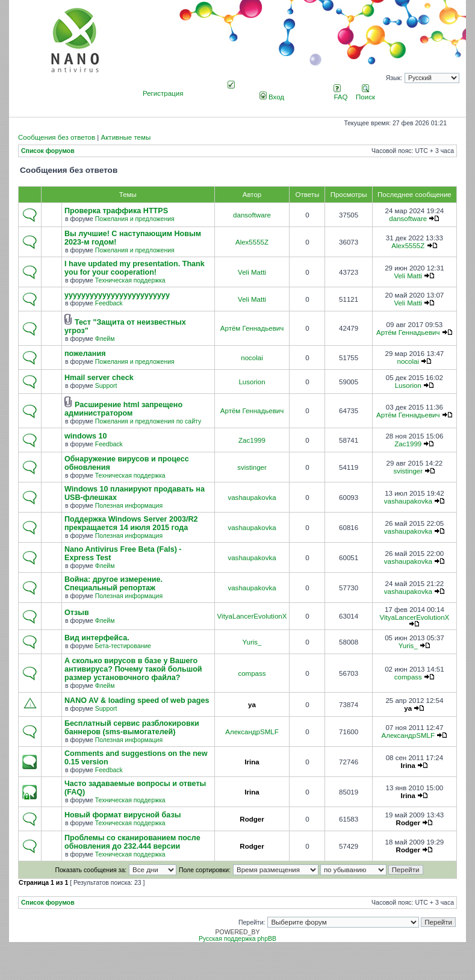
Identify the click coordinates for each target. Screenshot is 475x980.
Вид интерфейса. (97, 638)
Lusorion (252, 382)
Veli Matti (252, 272)
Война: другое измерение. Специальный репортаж (113, 584)
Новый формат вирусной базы (123, 815)
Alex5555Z (252, 242)
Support (106, 386)
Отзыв (77, 613)
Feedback (109, 303)
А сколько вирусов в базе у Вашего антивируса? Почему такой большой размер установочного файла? (133, 669)
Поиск (365, 93)
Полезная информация (129, 506)
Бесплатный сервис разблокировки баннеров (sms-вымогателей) (132, 728)
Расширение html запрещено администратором (123, 409)
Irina (252, 762)
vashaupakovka (252, 498)
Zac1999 (252, 440)
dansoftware (252, 215)
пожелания (85, 354)
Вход (272, 97)
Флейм (105, 339)
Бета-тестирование (123, 646)
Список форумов (48, 151)
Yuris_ (252, 642)
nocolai (252, 358)
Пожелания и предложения (135, 219)
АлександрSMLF (252, 732)
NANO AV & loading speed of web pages (137, 701)
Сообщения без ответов (57, 137)
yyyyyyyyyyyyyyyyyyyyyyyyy (117, 295)
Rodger (252, 819)
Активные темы (126, 137)
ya (252, 705)
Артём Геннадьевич (252, 328)
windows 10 (86, 436)
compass (252, 673)
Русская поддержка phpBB (237, 939)
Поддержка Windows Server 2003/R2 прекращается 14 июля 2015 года (131, 523)
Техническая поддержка (130, 280)
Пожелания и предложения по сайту (148, 421)
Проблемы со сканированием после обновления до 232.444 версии (132, 842)
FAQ (340, 93)
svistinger (252, 467)
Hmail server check (99, 378)
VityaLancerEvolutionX (252, 616)
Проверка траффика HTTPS (116, 211)
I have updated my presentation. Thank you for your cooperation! (135, 268)
